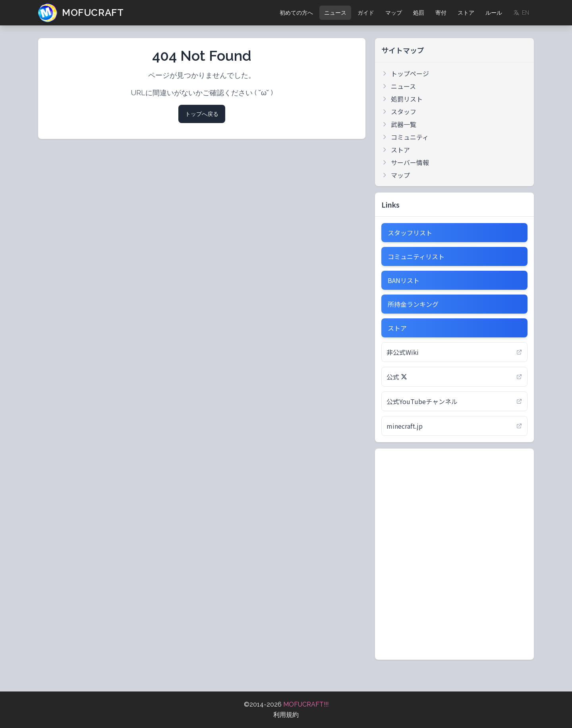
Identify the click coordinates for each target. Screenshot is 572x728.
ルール (494, 13)
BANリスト (404, 280)
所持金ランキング (413, 304)
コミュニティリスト (416, 256)
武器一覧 (399, 124)
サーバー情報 (405, 162)
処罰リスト (402, 99)
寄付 (441, 13)
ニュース (335, 13)
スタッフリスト (410, 233)
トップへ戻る (202, 114)
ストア (466, 13)
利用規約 (286, 715)
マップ (394, 13)
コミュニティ (405, 137)
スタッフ (399, 112)
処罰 (419, 13)
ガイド (366, 13)
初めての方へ (296, 13)
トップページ (405, 73)
